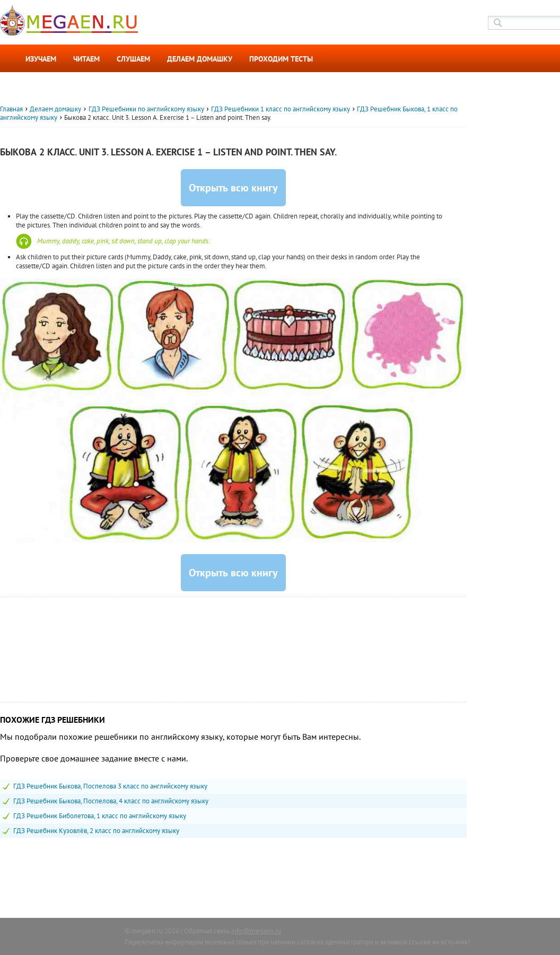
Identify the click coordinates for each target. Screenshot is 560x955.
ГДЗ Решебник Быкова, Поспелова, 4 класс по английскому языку (111, 801)
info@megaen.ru (256, 931)
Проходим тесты (281, 59)
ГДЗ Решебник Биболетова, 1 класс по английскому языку (100, 816)
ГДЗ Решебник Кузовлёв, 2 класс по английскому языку (96, 831)
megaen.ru (147, 931)
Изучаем (41, 59)
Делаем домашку (200, 59)
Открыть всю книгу (233, 188)
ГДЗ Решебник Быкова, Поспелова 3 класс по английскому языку (110, 786)
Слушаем (133, 59)
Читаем (86, 59)
